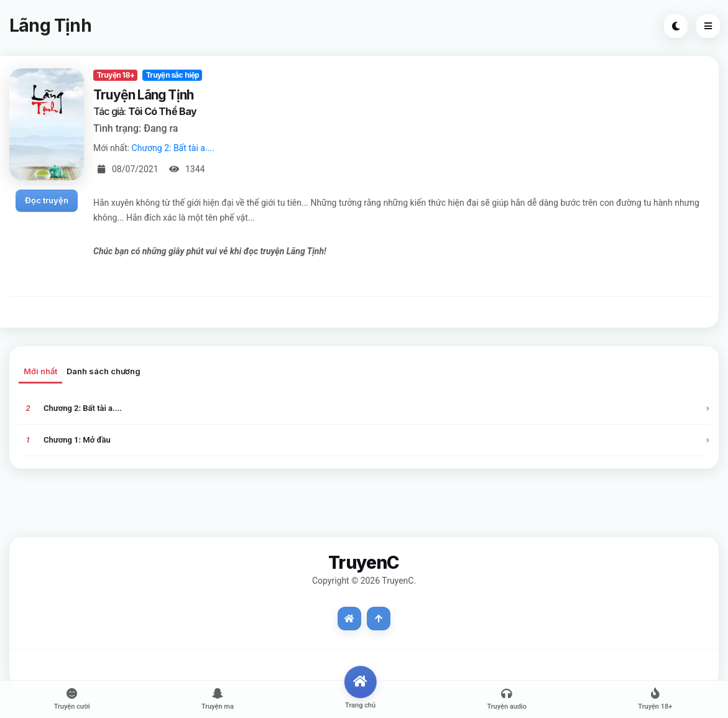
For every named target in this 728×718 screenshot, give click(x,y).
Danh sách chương (104, 371)
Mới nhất (40, 371)
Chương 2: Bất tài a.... (173, 148)
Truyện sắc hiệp (173, 75)
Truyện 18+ (115, 75)
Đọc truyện (47, 200)
